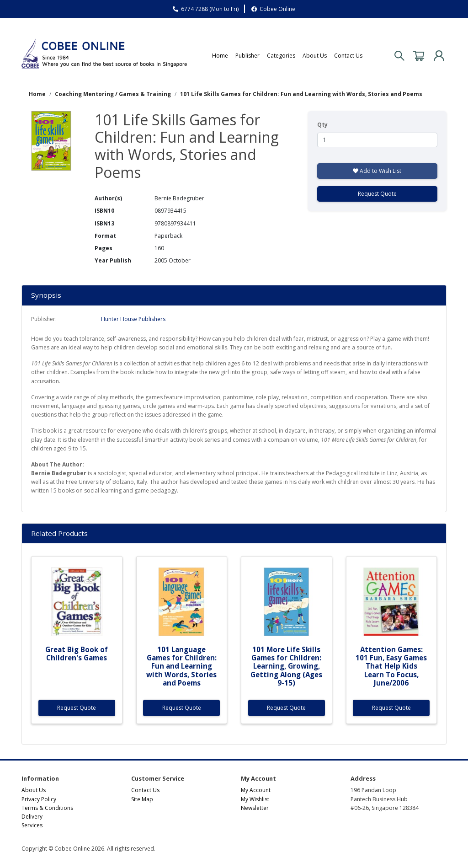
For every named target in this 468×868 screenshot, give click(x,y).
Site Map (142, 799)
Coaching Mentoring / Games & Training (113, 94)
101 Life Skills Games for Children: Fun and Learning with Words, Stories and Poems (301, 94)
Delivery (32, 817)
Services (32, 825)
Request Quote (377, 194)
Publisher (247, 56)
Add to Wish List (377, 171)
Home (220, 56)
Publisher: (44, 319)
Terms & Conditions (47, 808)
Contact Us (348, 56)
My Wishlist (255, 799)
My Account (256, 790)
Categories (281, 56)
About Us (315, 56)
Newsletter (255, 808)
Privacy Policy (39, 799)
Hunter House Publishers (133, 319)
